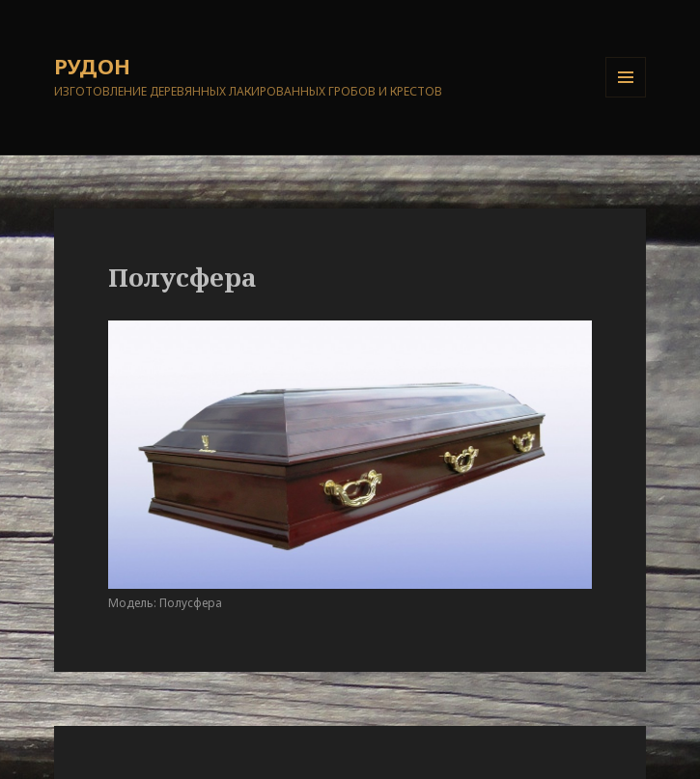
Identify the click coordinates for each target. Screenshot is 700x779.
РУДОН (92, 66)
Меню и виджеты (626, 97)
